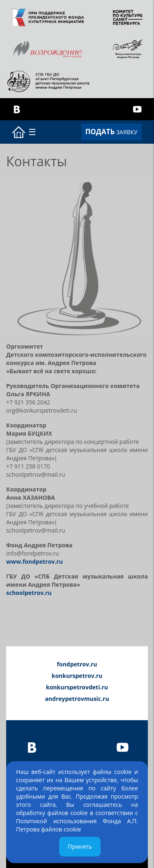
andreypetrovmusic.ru (77, 699)
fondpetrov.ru (77, 664)
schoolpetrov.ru (29, 593)
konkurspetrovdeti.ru (77, 687)
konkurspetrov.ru (77, 676)
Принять (80, 846)
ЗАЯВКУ (111, 132)
